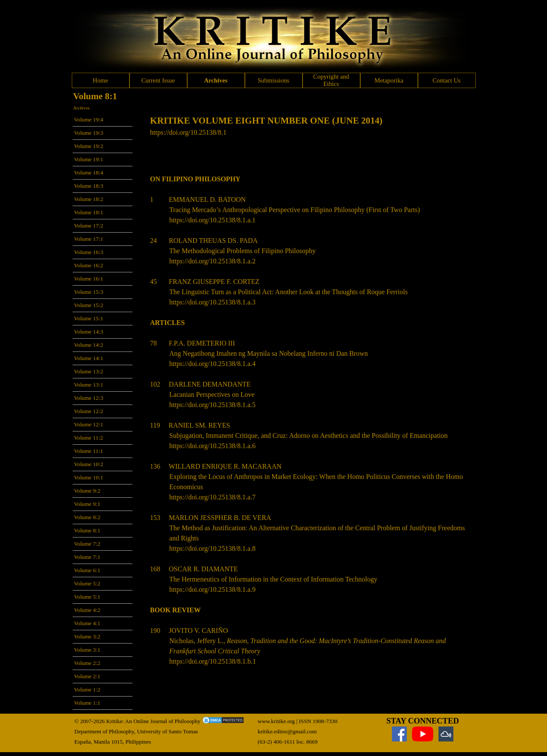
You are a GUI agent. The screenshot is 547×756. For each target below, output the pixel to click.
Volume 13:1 (88, 385)
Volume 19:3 (88, 133)
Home (100, 80)
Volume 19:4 (88, 120)
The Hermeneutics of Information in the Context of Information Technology (273, 579)
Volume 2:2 (87, 663)
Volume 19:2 (88, 146)
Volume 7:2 (87, 544)
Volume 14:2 (88, 345)
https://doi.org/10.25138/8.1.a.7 (212, 497)
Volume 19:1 (88, 159)
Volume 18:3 (88, 186)
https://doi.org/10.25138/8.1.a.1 (212, 220)
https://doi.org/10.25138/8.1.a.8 (212, 548)
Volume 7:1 (87, 557)
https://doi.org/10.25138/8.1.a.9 (212, 589)
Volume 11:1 (88, 451)
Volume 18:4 (88, 173)
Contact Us (447, 80)
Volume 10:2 (88, 464)
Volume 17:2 (88, 226)
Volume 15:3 (88, 292)
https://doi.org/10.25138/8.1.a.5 (212, 405)
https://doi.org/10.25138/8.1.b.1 (213, 661)
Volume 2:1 (87, 676)
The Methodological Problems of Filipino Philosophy (243, 251)
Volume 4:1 (87, 623)
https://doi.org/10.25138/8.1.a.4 (212, 364)
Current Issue (158, 80)
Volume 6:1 (87, 570)
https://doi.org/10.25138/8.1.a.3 (212, 302)
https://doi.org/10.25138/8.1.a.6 (212, 446)
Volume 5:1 (87, 597)
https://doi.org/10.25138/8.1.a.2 (212, 261)
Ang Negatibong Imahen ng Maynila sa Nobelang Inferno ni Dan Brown (269, 353)
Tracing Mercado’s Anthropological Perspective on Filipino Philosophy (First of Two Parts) (294, 210)
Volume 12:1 (88, 424)
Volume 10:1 (88, 477)
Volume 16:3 (88, 252)
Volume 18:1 (88, 212)
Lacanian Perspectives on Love (212, 394)
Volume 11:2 (88, 438)
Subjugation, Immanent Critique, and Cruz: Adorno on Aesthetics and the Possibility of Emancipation (308, 436)
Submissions (273, 80)
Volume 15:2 (88, 305)
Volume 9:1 (87, 504)
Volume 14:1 (88, 358)
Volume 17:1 (88, 239)
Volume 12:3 (88, 398)
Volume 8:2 (87, 517)
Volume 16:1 (88, 279)
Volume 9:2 (87, 491)
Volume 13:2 (88, 371)
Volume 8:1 (87, 530)
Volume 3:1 (87, 650)
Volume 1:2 (87, 690)
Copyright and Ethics (331, 80)
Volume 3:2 (87, 636)
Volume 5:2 (87, 583)
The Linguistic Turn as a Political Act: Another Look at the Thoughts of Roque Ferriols (288, 292)
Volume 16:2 (88, 265)
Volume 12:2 (88, 411)
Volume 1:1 (87, 703)
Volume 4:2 (87, 610)
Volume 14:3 (88, 332)
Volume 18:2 (88, 199)
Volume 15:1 (88, 318)
